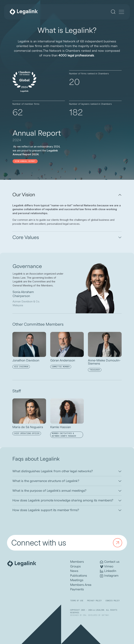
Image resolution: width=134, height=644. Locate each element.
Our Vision (24, 195)
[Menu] (121, 12)
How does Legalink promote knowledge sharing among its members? (63, 500)
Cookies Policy (113, 601)
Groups (75, 566)
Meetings (77, 580)
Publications (79, 576)
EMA (85, 615)
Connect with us (68, 543)
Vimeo (107, 567)
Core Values (26, 237)
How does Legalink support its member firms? (46, 510)
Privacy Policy (94, 601)
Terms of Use (77, 601)
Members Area (81, 585)
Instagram (109, 576)
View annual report (25, 161)
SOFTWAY (105, 615)
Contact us (110, 562)
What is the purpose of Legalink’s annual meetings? (49, 491)
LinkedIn (108, 571)
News (74, 571)
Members (77, 562)
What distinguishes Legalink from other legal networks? (53, 471)
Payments (77, 589)
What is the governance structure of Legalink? (46, 481)
